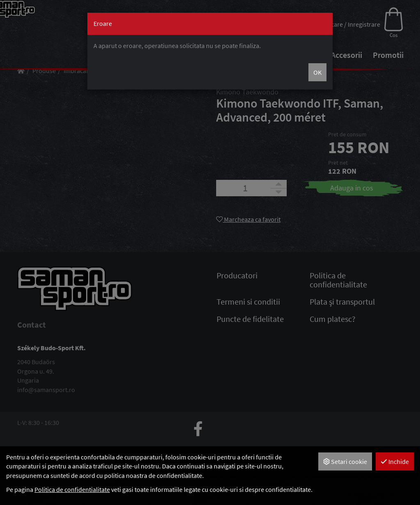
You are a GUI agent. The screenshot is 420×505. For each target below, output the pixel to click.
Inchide (395, 461)
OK (317, 72)
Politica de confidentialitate (72, 489)
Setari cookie (345, 461)
